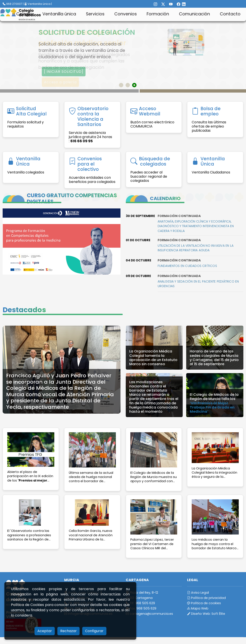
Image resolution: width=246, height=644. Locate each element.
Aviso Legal (198, 593)
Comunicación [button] (194, 14)
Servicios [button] (95, 14)
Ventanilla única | (38, 4)
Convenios (126, 14)
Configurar (94, 631)
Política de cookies (204, 603)
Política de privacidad (206, 598)
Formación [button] (158, 14)
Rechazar (68, 631)
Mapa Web (198, 608)
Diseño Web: (206, 614)
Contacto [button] (230, 14)
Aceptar (45, 631)
